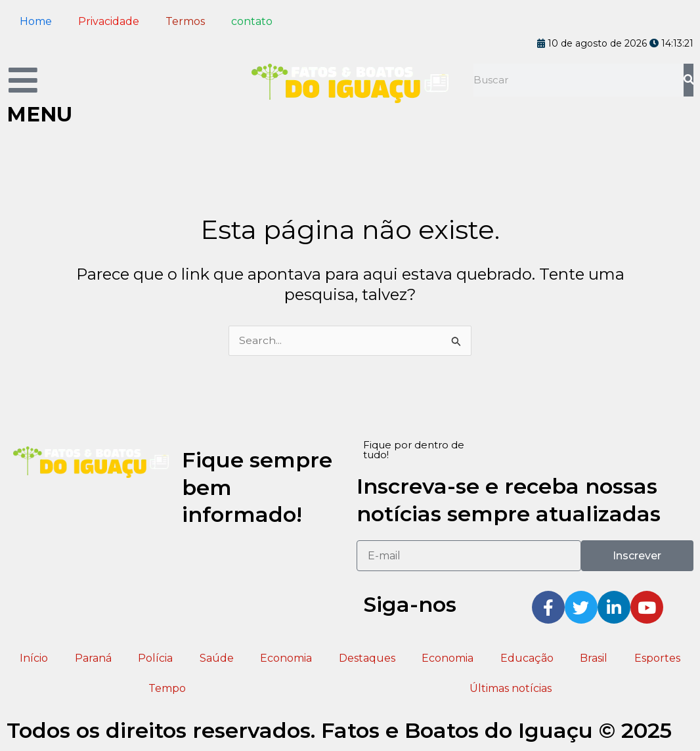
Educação (527, 658)
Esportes (657, 658)
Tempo (167, 688)
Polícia (155, 658)
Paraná (93, 658)
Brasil (594, 658)
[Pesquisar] (689, 80)
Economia (286, 658)
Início (34, 658)
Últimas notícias (511, 688)
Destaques (367, 658)
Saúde (217, 658)
